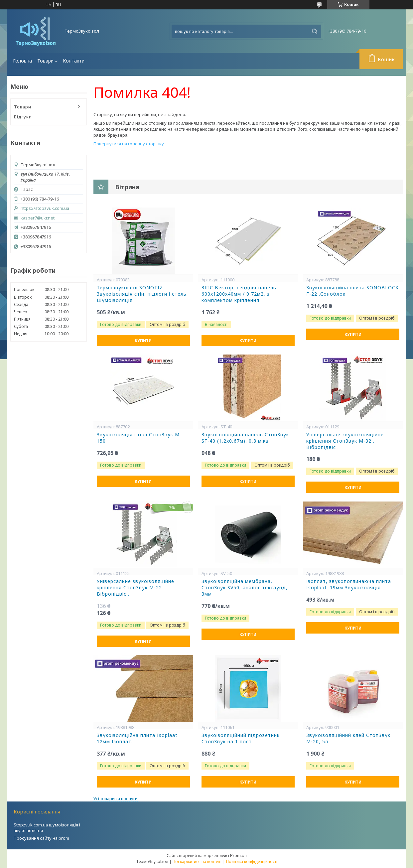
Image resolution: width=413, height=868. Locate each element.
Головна (22, 61)
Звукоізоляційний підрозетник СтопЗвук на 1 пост (241, 738)
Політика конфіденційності (252, 862)
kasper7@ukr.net (38, 218)
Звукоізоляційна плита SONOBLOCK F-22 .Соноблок (352, 291)
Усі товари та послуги (116, 798)
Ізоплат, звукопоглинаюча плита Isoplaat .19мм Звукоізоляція (349, 584)
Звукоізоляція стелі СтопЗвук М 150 (138, 438)
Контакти (74, 61)
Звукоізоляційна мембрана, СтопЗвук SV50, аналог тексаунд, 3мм (245, 588)
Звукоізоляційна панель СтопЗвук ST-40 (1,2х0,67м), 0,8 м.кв (245, 438)
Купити (143, 341)
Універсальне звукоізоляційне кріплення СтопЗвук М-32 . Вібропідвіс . (345, 441)
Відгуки (23, 117)
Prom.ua (238, 855)
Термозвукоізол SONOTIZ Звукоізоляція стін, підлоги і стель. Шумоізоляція (142, 294)
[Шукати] (315, 31)
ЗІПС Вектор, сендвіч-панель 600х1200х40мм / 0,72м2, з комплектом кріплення (239, 294)
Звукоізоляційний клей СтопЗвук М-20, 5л (348, 738)
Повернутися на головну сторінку (129, 144)
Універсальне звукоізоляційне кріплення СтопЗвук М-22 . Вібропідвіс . (136, 588)
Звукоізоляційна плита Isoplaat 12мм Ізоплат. (137, 738)
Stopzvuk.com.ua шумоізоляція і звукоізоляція (47, 828)
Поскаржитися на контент (197, 862)
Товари (45, 61)
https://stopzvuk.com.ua (45, 208)
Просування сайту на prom (41, 838)
